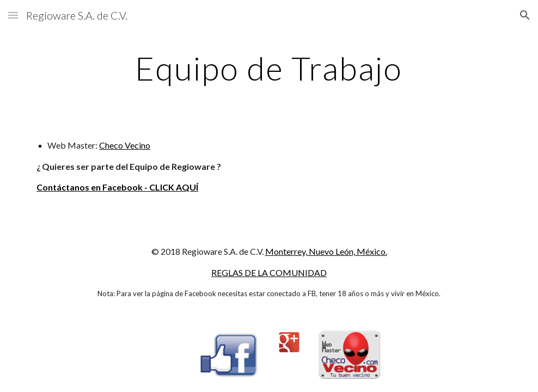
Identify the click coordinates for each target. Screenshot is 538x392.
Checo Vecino (125, 145)
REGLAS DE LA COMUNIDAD (269, 272)
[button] (13, 15)
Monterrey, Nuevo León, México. (326, 251)
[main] (269, 68)
